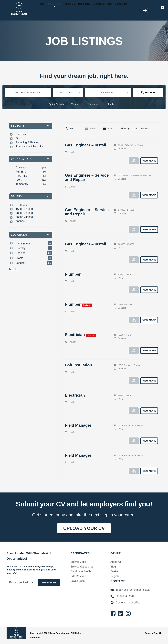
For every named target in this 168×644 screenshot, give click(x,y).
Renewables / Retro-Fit (29, 147)
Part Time (21, 176)
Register (115, 576)
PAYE (19, 180)
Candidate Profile (81, 571)
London (72, 152)
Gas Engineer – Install (86, 145)
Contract (21, 168)
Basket (115, 571)
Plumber (111, 104)
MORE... (14, 269)
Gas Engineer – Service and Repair (87, 177)
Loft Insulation (79, 365)
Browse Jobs (78, 562)
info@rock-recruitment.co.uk (130, 590)
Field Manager (78, 425)
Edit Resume (78, 576)
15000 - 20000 (24, 209)
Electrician (94, 104)
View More (149, 161)
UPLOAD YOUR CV (84, 528)
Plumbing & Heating (27, 142)
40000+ (20, 221)
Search (148, 92)
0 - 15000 (21, 205)
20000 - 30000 (24, 213)
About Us (116, 562)
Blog (113, 567)
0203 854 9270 (122, 596)
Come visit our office (125, 603)
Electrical (21, 134)
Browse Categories (82, 567)
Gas (18, 138)
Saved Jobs (78, 581)
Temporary (22, 184)
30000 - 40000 (24, 217)
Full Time (21, 172)
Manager (76, 104)
